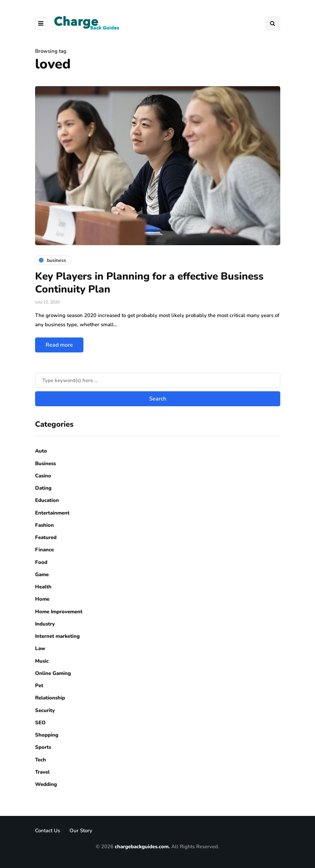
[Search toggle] (273, 23)
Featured (46, 537)
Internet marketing (57, 636)
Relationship (50, 698)
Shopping (47, 735)
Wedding (46, 784)
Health (43, 587)
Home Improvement (59, 612)
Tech (41, 760)
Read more (59, 345)
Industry (45, 624)
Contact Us (48, 831)
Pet (39, 685)
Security (45, 710)
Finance (44, 550)
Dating (43, 488)
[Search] (158, 380)
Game (42, 574)
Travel (42, 772)
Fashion (44, 525)
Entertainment (52, 513)
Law (40, 648)
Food (41, 562)
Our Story (81, 831)
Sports (43, 747)
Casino (43, 476)
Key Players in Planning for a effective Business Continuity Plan (149, 283)
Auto (41, 451)
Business (45, 463)
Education (47, 500)
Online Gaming (53, 673)
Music (42, 661)
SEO (40, 723)
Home (42, 599)
